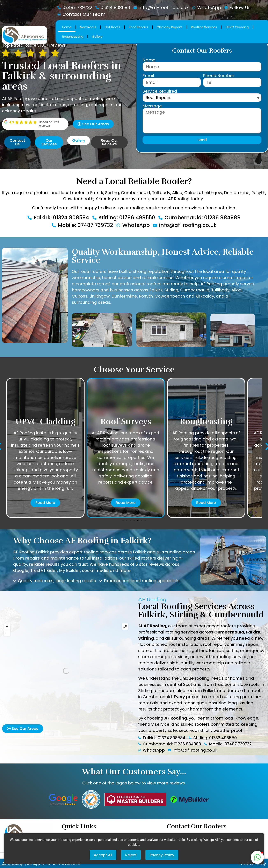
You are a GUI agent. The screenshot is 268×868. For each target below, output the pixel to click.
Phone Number (219, 76)
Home (67, 27)
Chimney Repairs (170, 27)
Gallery (97, 36)
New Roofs (88, 27)
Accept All (103, 855)
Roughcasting (73, 36)
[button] (123, 521)
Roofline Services (204, 27)
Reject (131, 855)
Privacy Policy (162, 855)
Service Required (160, 91)
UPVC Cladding (237, 27)
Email (148, 76)
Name (149, 60)
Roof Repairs (138, 27)
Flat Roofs (113, 27)
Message (152, 106)
